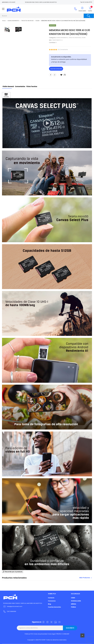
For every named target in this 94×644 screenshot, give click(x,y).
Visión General (8, 86)
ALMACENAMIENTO (13, 21)
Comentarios (20, 86)
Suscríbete (70, 628)
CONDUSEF (66, 634)
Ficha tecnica (32, 86)
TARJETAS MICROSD (27, 21)
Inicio (4, 21)
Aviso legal (52, 634)
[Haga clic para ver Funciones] (6, 95)
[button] (47, 123)
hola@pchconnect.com (15, 606)
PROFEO (59, 634)
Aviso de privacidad (41, 634)
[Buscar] (89, 16)
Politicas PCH (29, 634)
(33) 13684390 (11, 611)
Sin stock (53, 25)
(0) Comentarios (63, 50)
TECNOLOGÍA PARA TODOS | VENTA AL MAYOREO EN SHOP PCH (22, 603)
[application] (47, 123)
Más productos (85, 578)
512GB (37, 21)
